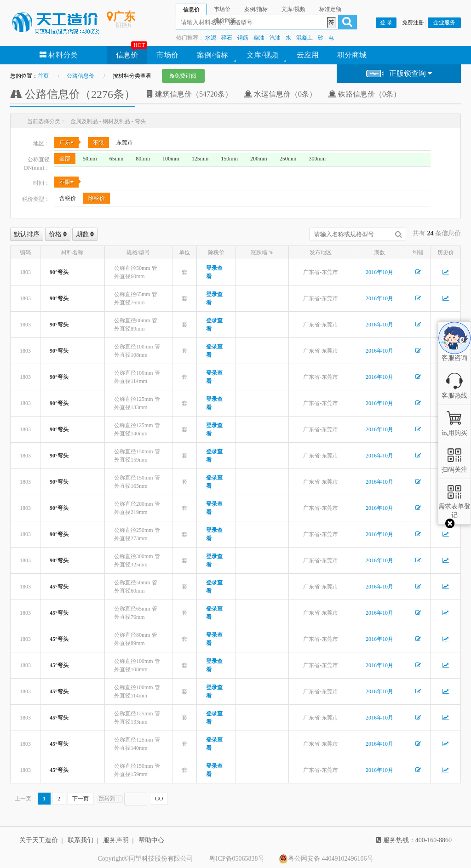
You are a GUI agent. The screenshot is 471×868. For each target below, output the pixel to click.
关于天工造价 (39, 840)
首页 (43, 76)
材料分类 (59, 55)
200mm (259, 159)
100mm (171, 159)
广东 (66, 143)
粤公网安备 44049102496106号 (326, 859)
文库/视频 (262, 55)
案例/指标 (213, 55)
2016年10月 (379, 272)
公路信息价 (80, 76)
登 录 (386, 23)
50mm (90, 159)
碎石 (227, 38)
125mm (200, 159)
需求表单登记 (454, 506)
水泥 (211, 38)
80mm (143, 159)
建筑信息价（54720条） (190, 94)
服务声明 (116, 840)
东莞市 (125, 143)
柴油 (259, 38)
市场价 (167, 55)
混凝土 (304, 38)
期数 (85, 234)
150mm (229, 159)
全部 (65, 159)
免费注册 (413, 23)
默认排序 (27, 234)
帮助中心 (151, 840)
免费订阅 (183, 76)
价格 (58, 234)
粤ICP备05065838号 (237, 859)
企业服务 (444, 23)
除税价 (97, 198)
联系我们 (80, 840)
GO (159, 799)
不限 (98, 143)
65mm (117, 159)
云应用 (308, 55)
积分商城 (352, 55)
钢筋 (243, 38)
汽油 (275, 38)
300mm (317, 159)
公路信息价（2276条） (73, 94)
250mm (288, 159)
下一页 (80, 799)
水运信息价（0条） (280, 94)
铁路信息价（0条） (364, 94)
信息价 (127, 55)
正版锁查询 (399, 74)
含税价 (68, 198)
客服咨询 (454, 350)
